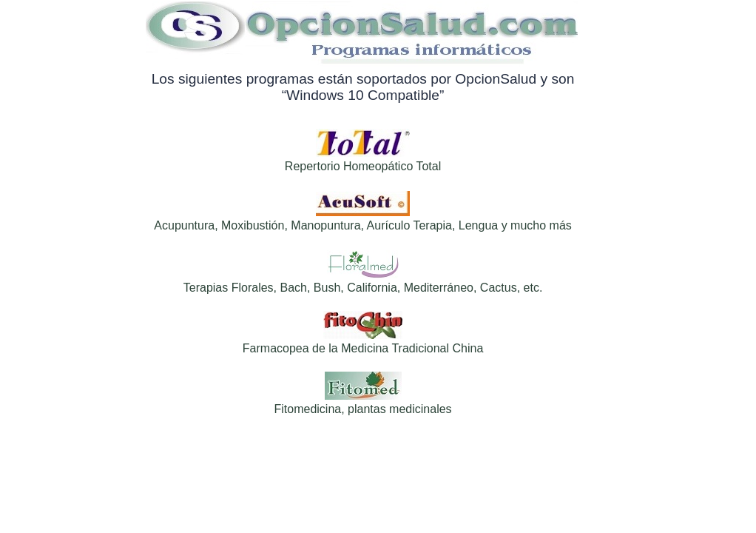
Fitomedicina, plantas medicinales (362, 409)
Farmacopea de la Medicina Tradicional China (363, 348)
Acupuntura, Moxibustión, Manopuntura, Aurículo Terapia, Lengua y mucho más (362, 225)
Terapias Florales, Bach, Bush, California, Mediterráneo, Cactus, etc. (363, 288)
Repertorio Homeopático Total (363, 166)
